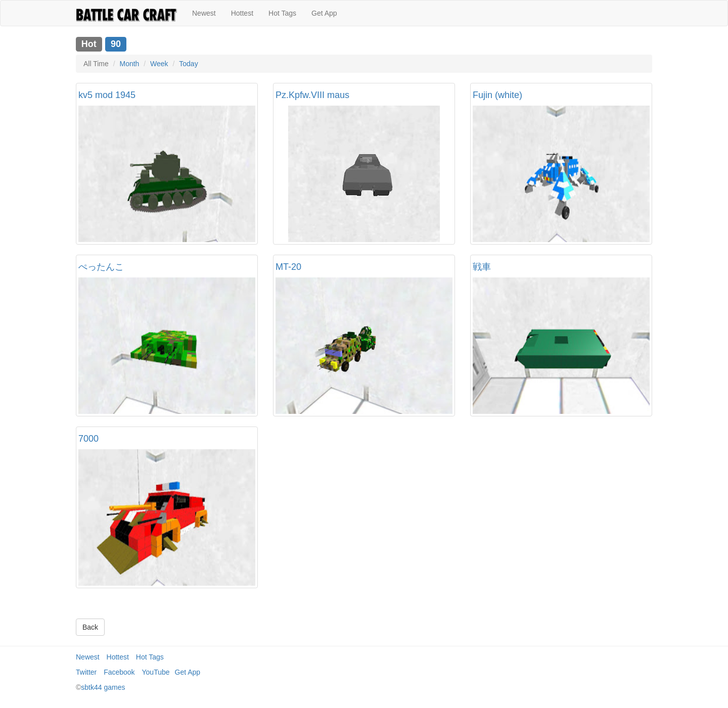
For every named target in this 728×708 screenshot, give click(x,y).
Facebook (119, 672)
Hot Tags (282, 13)
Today (188, 64)
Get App (324, 13)
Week (159, 64)
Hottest (242, 13)
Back (90, 627)
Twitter (86, 672)
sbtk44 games (103, 687)
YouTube (156, 672)
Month (129, 64)
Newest (204, 13)
